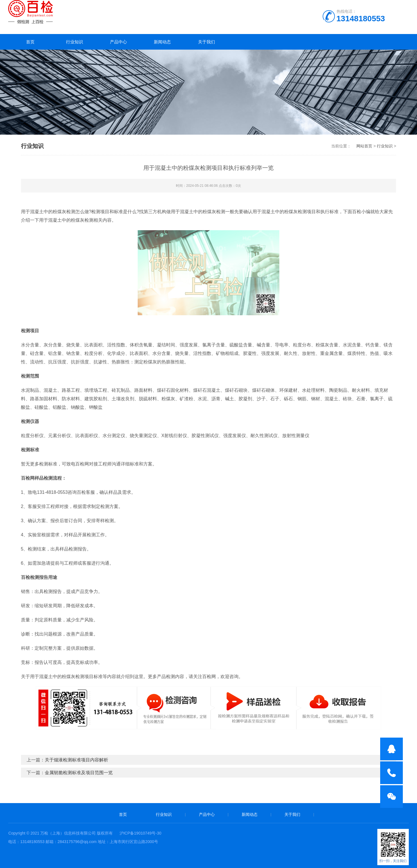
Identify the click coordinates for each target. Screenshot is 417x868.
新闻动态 (162, 42)
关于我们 (207, 42)
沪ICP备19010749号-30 (141, 833)
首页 (30, 42)
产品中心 (118, 42)
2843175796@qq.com (77, 842)
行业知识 (75, 42)
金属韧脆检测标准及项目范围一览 (79, 773)
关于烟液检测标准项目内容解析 (76, 760)
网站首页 (364, 146)
